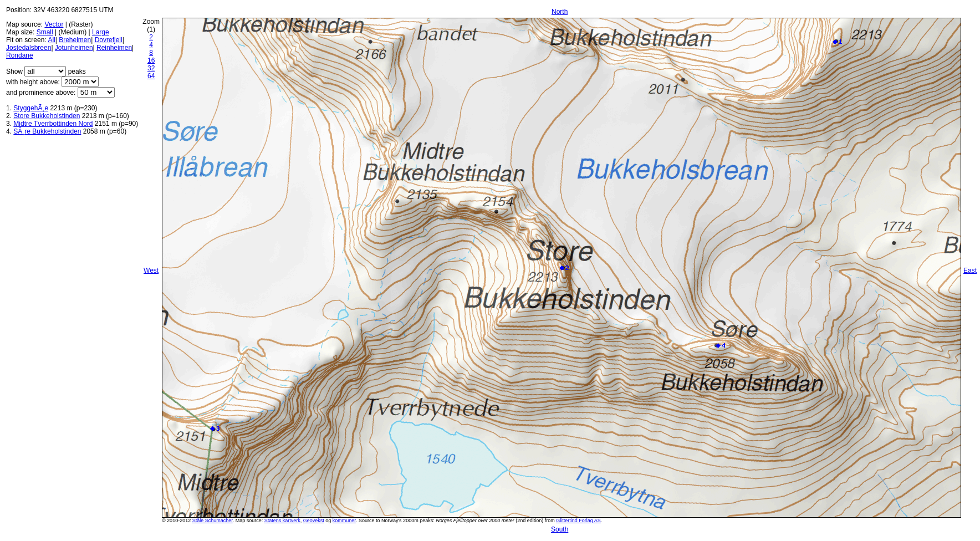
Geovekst (314, 520)
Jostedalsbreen (29, 48)
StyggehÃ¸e (31, 108)
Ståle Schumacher (213, 520)
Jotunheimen (74, 48)
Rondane (20, 55)
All (51, 40)
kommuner (344, 520)
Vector (54, 24)
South (560, 529)
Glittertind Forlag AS (578, 520)
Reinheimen (114, 48)
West (151, 270)
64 (151, 76)
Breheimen (75, 40)
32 (151, 68)
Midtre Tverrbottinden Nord (53, 124)
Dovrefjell (109, 40)
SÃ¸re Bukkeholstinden (47, 131)
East (970, 270)
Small (45, 32)
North (560, 12)
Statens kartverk (282, 520)
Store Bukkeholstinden (47, 116)
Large (101, 32)
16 (151, 60)
